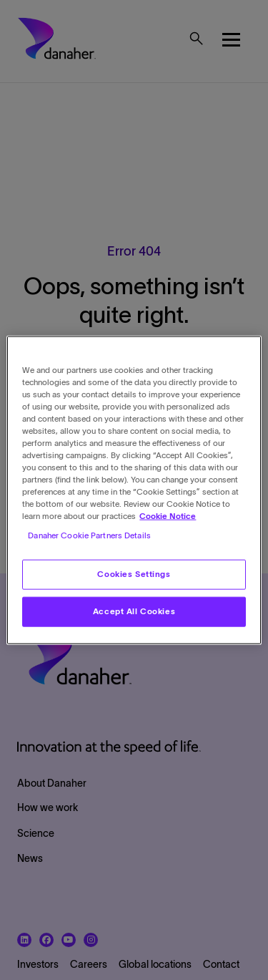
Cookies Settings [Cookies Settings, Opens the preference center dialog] (134, 574)
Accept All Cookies (134, 611)
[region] (134, 490)
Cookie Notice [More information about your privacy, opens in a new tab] (168, 516)
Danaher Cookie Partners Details (89, 535)
